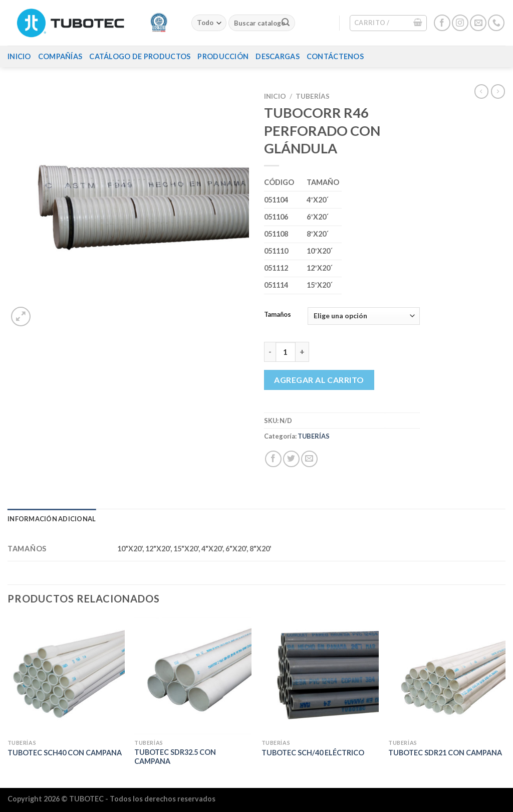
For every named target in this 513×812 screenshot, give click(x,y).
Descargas (278, 56)
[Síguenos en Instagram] (460, 23)
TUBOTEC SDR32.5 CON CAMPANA (175, 757)
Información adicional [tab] (52, 519)
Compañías (60, 56)
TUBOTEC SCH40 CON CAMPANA (65, 753)
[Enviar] (286, 23)
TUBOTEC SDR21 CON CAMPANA (445, 753)
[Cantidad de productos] (286, 352)
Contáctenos (335, 56)
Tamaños (278, 315)
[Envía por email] (309, 459)
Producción (223, 56)
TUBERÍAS (313, 96)
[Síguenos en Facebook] (442, 23)
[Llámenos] (496, 23)
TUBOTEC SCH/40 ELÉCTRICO (313, 753)
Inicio (19, 56)
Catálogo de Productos (140, 56)
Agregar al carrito (319, 380)
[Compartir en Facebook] (273, 459)
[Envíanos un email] (478, 23)
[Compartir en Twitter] (291, 459)
